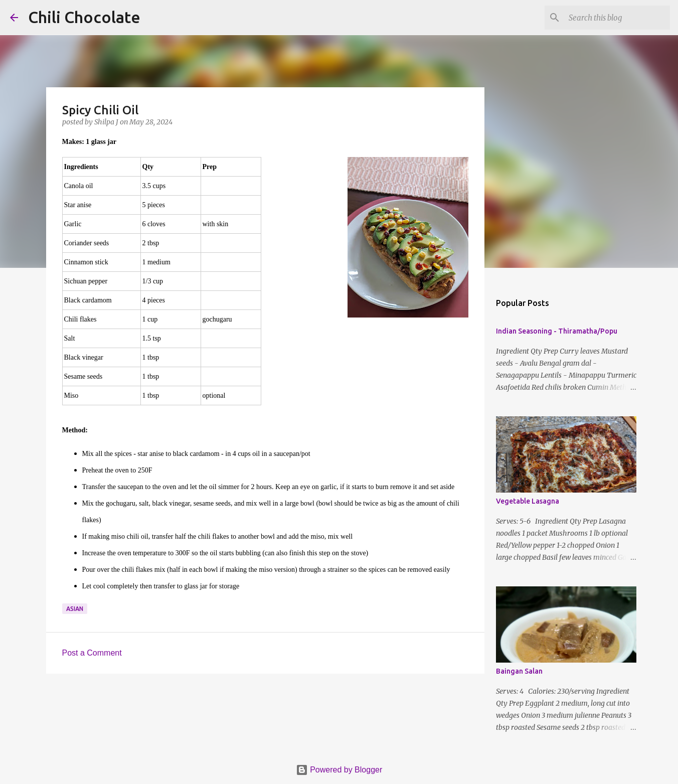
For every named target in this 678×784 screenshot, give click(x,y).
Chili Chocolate (84, 17)
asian (75, 609)
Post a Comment (92, 653)
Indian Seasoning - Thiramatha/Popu (557, 331)
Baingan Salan (519, 671)
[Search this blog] (617, 18)
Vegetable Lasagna (528, 501)
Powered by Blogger (339, 770)
